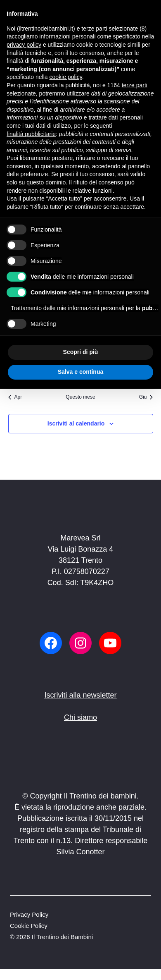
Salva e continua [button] (80, 372)
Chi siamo (80, 717)
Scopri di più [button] (81, 352)
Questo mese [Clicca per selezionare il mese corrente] (80, 397)
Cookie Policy (29, 926)
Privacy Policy (29, 914)
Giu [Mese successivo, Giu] (146, 397)
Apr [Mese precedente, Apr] (15, 397)
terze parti (135, 85)
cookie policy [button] (66, 77)
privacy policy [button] (24, 45)
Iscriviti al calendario (76, 423)
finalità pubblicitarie (31, 134)
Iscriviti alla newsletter (80, 695)
